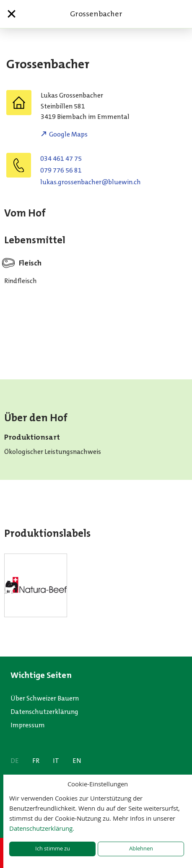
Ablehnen (141, 849)
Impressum (28, 725)
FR (36, 761)
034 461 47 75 (61, 158)
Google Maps (68, 134)
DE (15, 761)
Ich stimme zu (53, 849)
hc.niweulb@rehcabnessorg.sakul (91, 182)
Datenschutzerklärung (44, 712)
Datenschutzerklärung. (42, 828)
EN (77, 761)
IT (56, 761)
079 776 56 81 (61, 170)
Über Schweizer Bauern (45, 698)
